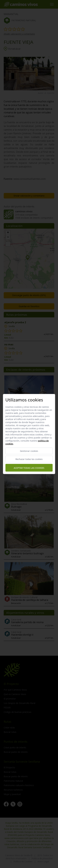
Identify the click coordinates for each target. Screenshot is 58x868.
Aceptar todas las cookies (29, 468)
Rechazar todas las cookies (29, 459)
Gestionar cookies (29, 451)
